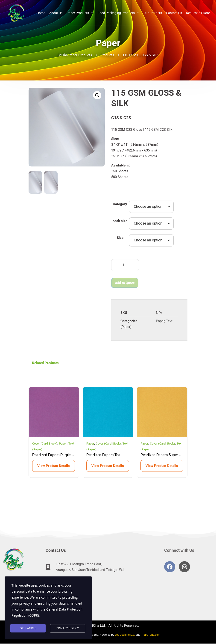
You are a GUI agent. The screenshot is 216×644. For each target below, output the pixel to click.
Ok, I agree (28, 628)
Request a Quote (198, 13)
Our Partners (153, 13)
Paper (160, 321)
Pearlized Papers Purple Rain (54, 455)
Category (120, 204)
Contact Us (174, 13)
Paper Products (80, 13)
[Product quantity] (125, 265)
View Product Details (54, 466)
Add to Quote (125, 283)
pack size (120, 221)
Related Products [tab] (45, 363)
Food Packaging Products (118, 13)
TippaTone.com (151, 635)
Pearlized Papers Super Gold (162, 455)
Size (120, 238)
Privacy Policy (68, 628)
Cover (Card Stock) (45, 444)
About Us (56, 13)
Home (41, 13)
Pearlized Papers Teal (104, 455)
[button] (97, 95)
